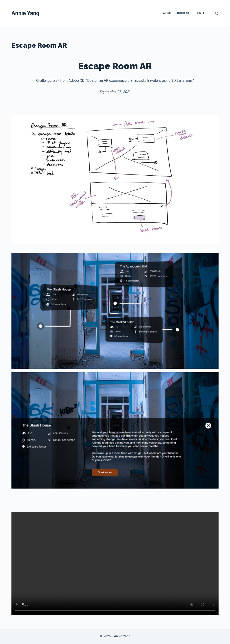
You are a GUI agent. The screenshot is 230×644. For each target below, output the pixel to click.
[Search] (217, 14)
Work (167, 13)
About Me (183, 13)
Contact (202, 13)
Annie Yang (25, 13)
